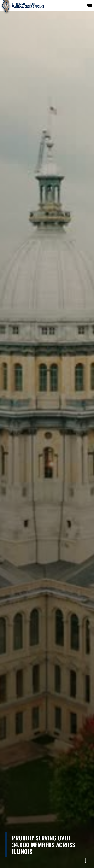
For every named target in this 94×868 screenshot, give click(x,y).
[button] (89, 5)
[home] (23, 6)
